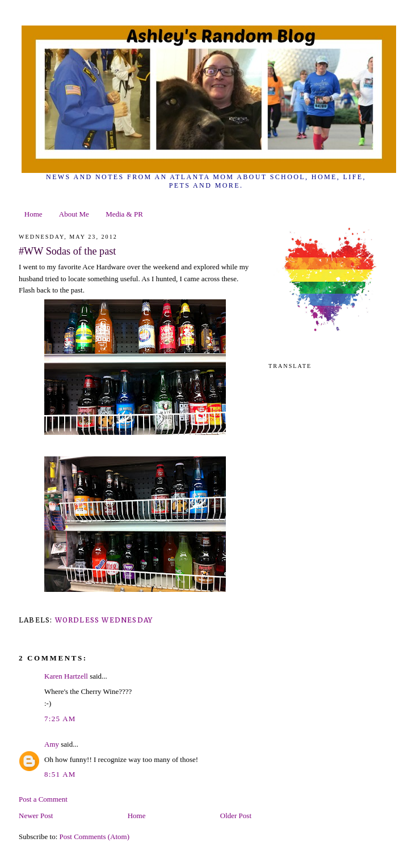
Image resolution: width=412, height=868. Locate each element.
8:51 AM (60, 774)
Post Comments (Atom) (95, 837)
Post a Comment (43, 799)
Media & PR (124, 214)
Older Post (236, 816)
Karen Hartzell (66, 676)
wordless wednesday (104, 620)
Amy (52, 744)
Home (33, 214)
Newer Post (36, 816)
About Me (74, 214)
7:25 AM (60, 719)
